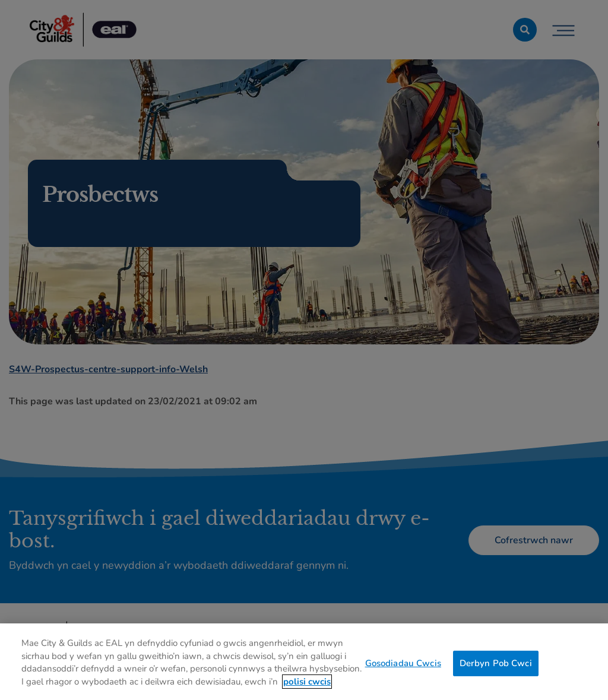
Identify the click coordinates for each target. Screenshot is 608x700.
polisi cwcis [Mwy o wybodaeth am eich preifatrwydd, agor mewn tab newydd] (307, 686)
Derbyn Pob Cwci (496, 667)
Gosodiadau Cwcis (403, 667)
